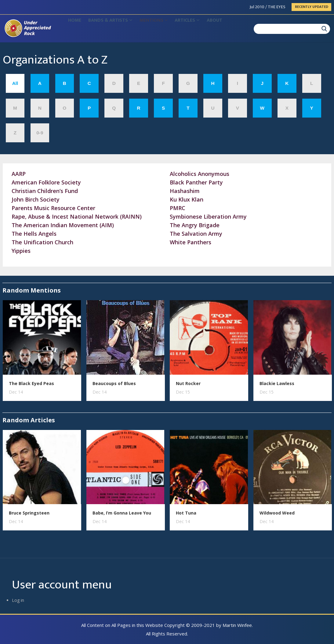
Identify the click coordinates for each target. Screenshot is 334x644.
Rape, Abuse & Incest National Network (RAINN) (77, 216)
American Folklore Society (46, 182)
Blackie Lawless (277, 383)
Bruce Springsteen (29, 513)
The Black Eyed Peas (31, 383)
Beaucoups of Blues (114, 383)
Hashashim (185, 191)
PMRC (178, 208)
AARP (19, 174)
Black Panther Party (196, 182)
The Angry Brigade (195, 225)
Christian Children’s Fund (45, 191)
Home (77, 29)
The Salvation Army (196, 234)
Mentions (166, 29)
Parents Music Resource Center (53, 208)
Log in (18, 600)
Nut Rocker (188, 383)
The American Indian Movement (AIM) (63, 225)
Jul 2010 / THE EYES (268, 7)
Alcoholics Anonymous (200, 174)
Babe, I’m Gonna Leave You (122, 513)
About (237, 29)
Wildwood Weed (277, 513)
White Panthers (191, 242)
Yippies (21, 251)
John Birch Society (36, 199)
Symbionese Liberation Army (208, 216)
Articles (205, 29)
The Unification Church (42, 242)
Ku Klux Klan (187, 199)
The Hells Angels (34, 234)
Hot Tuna (186, 513)
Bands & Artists (118, 29)
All (15, 83)
